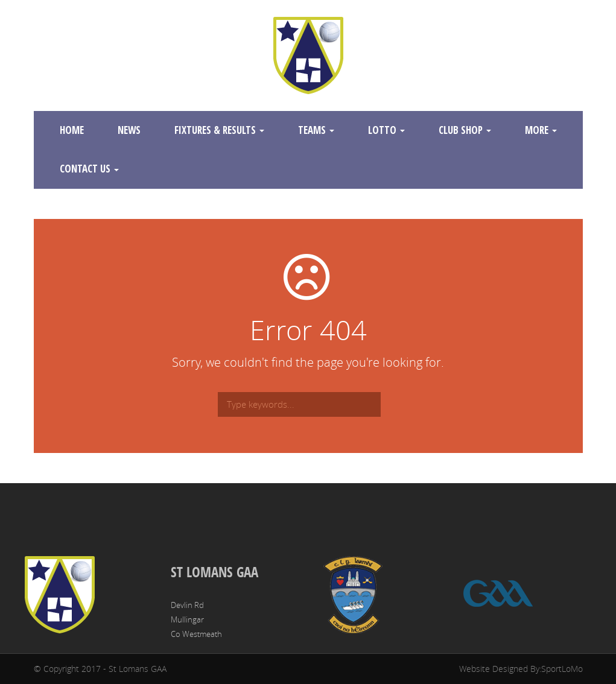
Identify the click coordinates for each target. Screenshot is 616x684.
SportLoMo (562, 669)
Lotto (386, 130)
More (541, 130)
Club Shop (465, 130)
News (129, 130)
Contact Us (89, 169)
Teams (316, 130)
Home (72, 130)
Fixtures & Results (219, 130)
